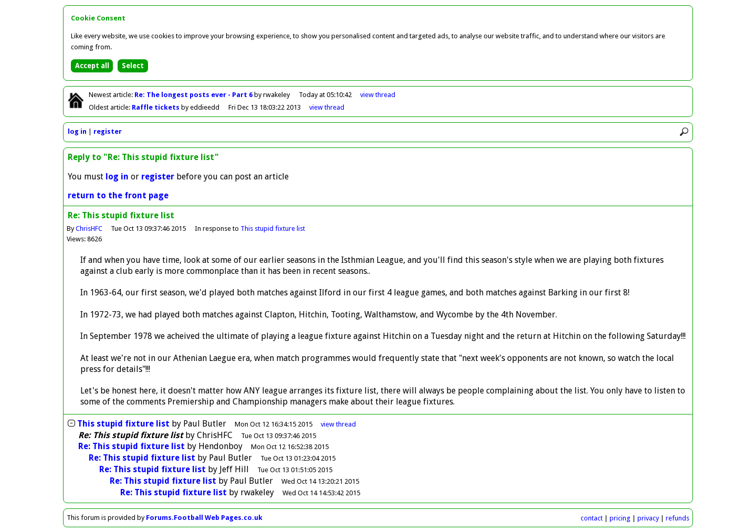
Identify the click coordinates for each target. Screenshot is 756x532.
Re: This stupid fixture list (132, 446)
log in (77, 131)
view (378, 95)
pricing (620, 518)
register (108, 131)
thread (338, 424)
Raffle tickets (156, 107)
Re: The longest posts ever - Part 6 (194, 95)
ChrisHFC (89, 228)
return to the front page (118, 195)
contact (592, 518)
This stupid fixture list (273, 228)
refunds (678, 518)
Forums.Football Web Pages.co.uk (204, 518)
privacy (648, 518)
